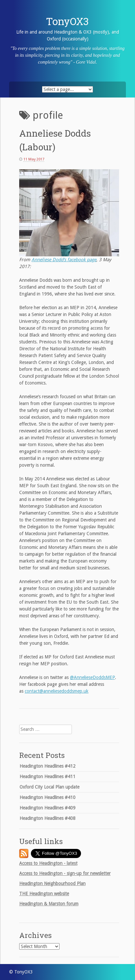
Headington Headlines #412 (47, 766)
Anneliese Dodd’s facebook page (64, 260)
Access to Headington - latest (48, 863)
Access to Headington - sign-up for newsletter (65, 873)
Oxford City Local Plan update (49, 787)
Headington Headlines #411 (47, 776)
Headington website (44, 894)
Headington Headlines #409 (47, 808)
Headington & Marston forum (49, 904)
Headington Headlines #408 (47, 818)
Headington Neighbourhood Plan (52, 883)
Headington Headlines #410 (47, 797)
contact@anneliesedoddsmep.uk (57, 691)
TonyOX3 (67, 21)
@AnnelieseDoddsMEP (92, 677)
